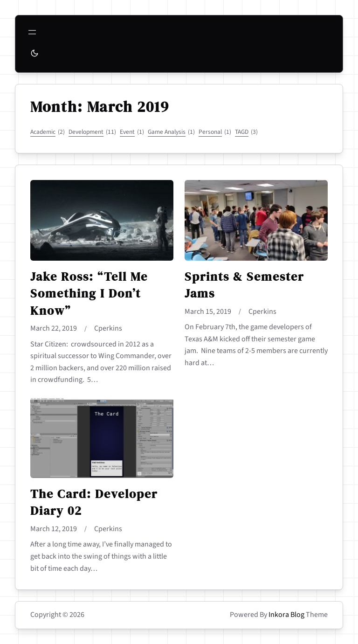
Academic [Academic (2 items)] (48, 132)
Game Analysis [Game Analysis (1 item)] (171, 132)
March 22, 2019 (54, 328)
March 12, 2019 (54, 529)
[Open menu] (32, 32)
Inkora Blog (286, 615)
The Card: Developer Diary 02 (94, 502)
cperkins (108, 328)
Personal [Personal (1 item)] (215, 132)
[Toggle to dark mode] (34, 53)
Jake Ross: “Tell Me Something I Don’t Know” (89, 294)
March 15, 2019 (208, 312)
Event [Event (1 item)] (132, 132)
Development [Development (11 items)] (92, 132)
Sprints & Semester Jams (244, 285)
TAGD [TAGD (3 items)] (246, 132)
